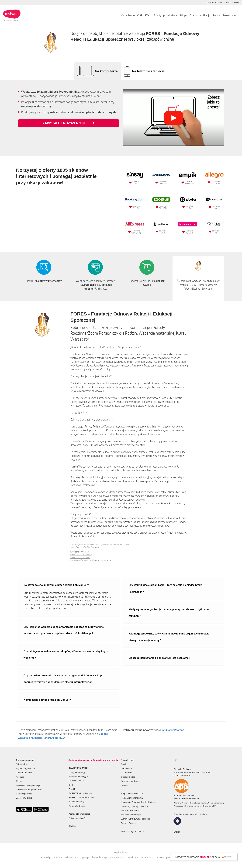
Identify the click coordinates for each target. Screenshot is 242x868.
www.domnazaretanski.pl (80, 558)
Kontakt (124, 785)
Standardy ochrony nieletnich (134, 806)
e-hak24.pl (133, 857)
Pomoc (217, 15)
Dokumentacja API (77, 818)
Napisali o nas (128, 760)
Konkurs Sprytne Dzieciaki (133, 831)
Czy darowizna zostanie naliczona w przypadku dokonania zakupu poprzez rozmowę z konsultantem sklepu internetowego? (63, 679)
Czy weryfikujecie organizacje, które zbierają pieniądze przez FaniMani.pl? (165, 588)
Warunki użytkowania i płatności (136, 819)
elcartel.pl (46, 857)
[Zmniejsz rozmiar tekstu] (231, 3)
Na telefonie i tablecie (148, 71)
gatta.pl (85, 857)
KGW (148, 15)
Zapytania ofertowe (130, 781)
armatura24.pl (117, 857)
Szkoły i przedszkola (165, 15)
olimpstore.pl (72, 857)
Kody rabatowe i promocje (28, 785)
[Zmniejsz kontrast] (214, 3)
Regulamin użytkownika (132, 794)
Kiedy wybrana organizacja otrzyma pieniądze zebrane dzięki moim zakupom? (169, 613)
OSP (140, 15)
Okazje (194, 15)
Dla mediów (126, 773)
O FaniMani (126, 768)
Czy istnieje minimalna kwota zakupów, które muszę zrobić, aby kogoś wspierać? (66, 655)
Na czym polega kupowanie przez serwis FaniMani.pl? (56, 585)
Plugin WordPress (77, 806)
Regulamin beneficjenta (132, 798)
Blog (71, 785)
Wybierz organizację (25, 768)
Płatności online (80, 793)
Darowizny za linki (81, 798)
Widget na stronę (76, 802)
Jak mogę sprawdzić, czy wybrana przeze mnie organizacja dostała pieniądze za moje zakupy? (169, 637)
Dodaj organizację (77, 772)
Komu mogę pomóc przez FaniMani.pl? (47, 700)
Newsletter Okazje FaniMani (29, 789)
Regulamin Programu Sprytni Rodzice (138, 802)
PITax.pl (205, 806)
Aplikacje (205, 15)
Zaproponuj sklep (24, 798)
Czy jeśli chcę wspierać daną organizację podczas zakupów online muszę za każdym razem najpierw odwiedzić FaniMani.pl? (64, 630)
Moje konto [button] (229, 15)
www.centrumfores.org (80, 552)
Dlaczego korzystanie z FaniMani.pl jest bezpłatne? (159, 658)
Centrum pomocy (24, 773)
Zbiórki (72, 789)
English (177, 832)
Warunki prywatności (130, 810)
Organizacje (128, 15)
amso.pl (58, 857)
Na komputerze (106, 71)
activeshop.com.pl (166, 857)
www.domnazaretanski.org (81, 555)
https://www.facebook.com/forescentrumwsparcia (91, 560)
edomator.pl (147, 857)
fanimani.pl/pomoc (173, 730)
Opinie (124, 764)
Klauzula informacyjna (131, 815)
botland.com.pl (100, 857)
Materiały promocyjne (78, 776)
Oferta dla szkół (128, 777)
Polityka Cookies (129, 823)
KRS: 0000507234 (182, 775)
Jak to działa (22, 764)
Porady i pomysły (24, 794)
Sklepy (183, 15)
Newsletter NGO (76, 781)
